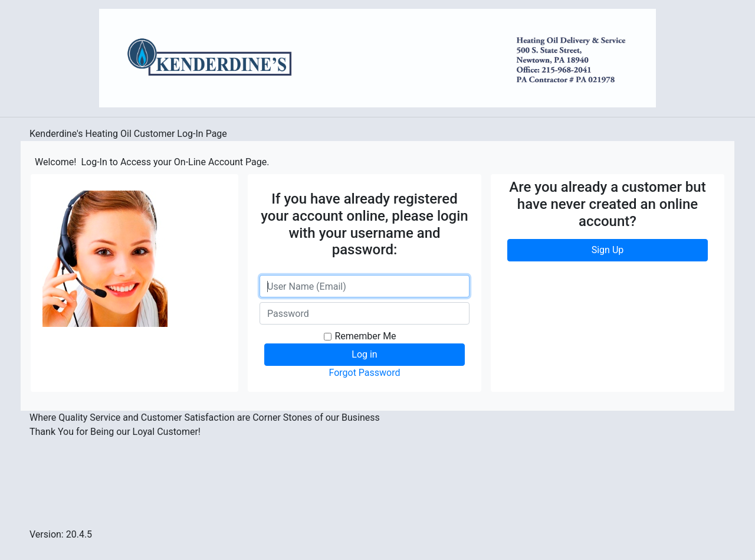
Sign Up (608, 250)
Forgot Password (364, 373)
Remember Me (365, 336)
